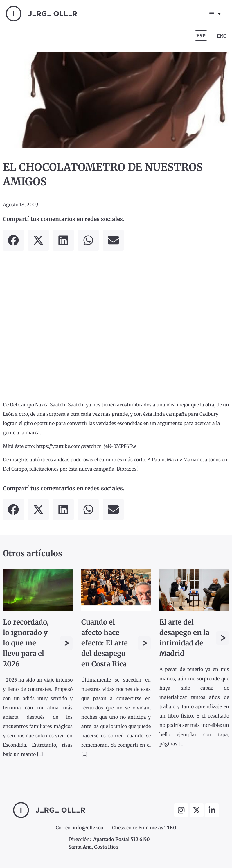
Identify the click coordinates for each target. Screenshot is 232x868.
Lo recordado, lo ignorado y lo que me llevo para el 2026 (26, 643)
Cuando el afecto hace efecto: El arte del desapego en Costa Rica (105, 643)
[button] (13, 240)
